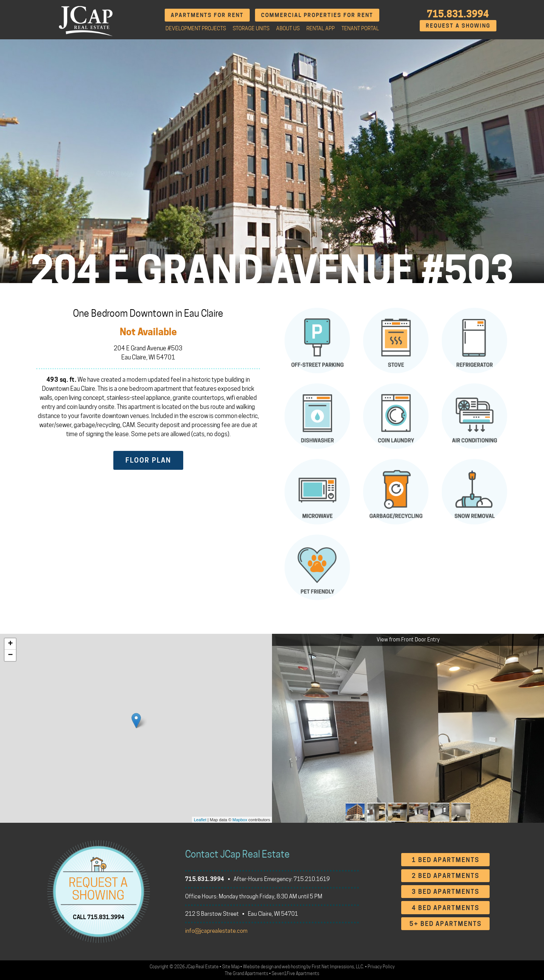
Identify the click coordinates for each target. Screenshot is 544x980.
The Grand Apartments (246, 973)
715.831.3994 (458, 14)
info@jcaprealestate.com (216, 931)
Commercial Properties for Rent (317, 15)
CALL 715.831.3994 (99, 917)
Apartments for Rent (207, 15)
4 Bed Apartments (446, 908)
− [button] (10, 655)
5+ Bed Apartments (446, 924)
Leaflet (200, 820)
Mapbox (240, 820)
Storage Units (251, 28)
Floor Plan (148, 460)
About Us (288, 28)
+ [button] (10, 644)
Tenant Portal (360, 28)
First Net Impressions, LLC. (338, 967)
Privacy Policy (381, 967)
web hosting (294, 967)
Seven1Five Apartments (295, 973)
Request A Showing (458, 26)
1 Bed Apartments (446, 860)
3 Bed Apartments (446, 892)
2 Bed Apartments (446, 876)
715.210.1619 (312, 879)
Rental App (321, 28)
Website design (258, 967)
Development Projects (196, 28)
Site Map (231, 967)
